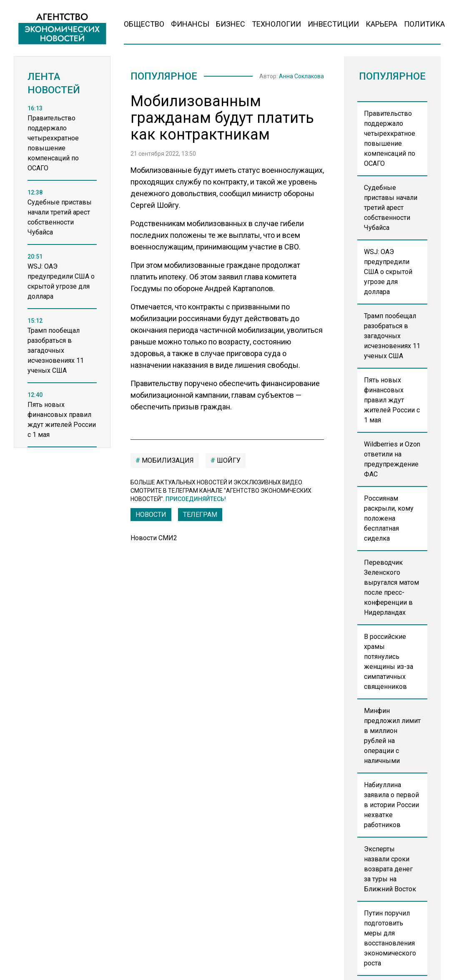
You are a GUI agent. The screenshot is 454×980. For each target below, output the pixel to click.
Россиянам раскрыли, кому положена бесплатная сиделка (389, 518)
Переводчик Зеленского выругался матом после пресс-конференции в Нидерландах (391, 587)
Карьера (381, 24)
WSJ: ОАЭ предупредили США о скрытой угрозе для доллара (388, 272)
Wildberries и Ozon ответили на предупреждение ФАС (392, 459)
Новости (151, 515)
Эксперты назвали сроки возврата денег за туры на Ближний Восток (390, 869)
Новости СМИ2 (154, 538)
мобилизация (167, 460)
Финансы (190, 24)
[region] (62, 285)
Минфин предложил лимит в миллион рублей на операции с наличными (392, 736)
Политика (424, 24)
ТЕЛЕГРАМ (200, 515)
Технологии (276, 24)
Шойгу (228, 460)
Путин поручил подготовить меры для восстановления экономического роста (390, 938)
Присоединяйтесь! (196, 499)
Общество (144, 24)
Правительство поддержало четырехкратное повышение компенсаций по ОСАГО (390, 138)
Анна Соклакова (301, 76)
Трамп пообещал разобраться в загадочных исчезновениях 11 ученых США (392, 336)
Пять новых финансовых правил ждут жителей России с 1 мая (392, 400)
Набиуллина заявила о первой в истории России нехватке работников (391, 805)
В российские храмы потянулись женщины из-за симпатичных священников (389, 662)
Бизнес (231, 24)
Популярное (164, 76)
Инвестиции (333, 24)
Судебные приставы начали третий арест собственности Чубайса (391, 208)
